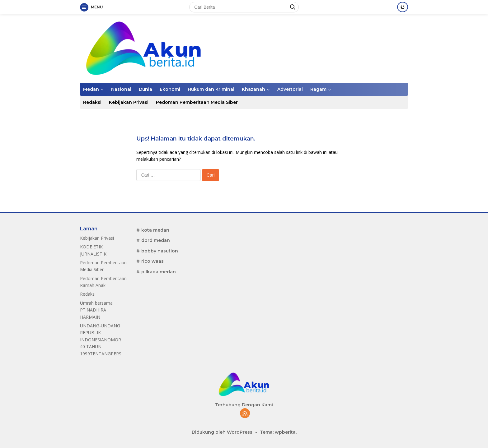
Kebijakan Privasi (129, 102)
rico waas (152, 261)
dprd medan (156, 240)
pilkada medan (159, 272)
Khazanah (253, 89)
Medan (91, 89)
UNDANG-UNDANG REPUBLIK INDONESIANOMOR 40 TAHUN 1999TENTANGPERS (101, 340)
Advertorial (290, 89)
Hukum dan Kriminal (211, 89)
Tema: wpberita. (278, 432)
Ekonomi (170, 89)
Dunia (145, 89)
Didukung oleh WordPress (222, 432)
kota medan (155, 230)
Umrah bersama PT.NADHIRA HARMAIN (96, 310)
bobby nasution (160, 251)
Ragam (318, 89)
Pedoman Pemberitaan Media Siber (197, 102)
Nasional (121, 89)
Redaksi (92, 102)
